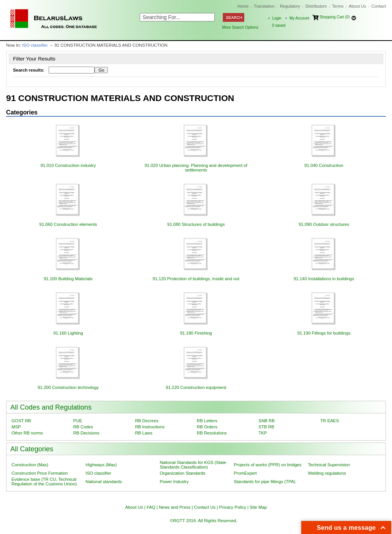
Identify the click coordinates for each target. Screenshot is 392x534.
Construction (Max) (30, 465)
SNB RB (266, 421)
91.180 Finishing (196, 333)
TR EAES (330, 421)
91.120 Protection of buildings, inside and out (196, 279)
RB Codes (83, 427)
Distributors (316, 6)
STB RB (266, 427)
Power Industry (174, 482)
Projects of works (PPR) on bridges (268, 465)
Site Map (258, 507)
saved (279, 25)
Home (243, 6)
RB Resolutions (212, 433)
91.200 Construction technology (68, 387)
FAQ (151, 507)
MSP (16, 427)
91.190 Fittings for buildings (324, 333)
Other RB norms (27, 433)
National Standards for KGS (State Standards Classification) (193, 465)
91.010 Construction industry (68, 165)
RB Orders (207, 427)
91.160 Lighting (68, 333)
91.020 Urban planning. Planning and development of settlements (196, 168)
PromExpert (245, 473)
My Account (299, 18)
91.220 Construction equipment (196, 387)
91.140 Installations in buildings (324, 279)
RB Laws (144, 433)
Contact (379, 6)
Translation (264, 6)
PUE (78, 421)
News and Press (175, 507)
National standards (104, 482)
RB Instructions (150, 427)
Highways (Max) (101, 465)
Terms (338, 6)
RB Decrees (147, 421)
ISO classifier (35, 45)
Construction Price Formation (40, 473)
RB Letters (207, 421)
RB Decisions (86, 433)
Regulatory (290, 6)
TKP (263, 433)
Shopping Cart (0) (334, 17)
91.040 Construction (324, 165)
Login (277, 18)
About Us (357, 6)
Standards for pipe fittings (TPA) (265, 482)
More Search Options (240, 27)
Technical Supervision (329, 465)
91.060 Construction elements (68, 224)
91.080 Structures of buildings (196, 224)
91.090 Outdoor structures (324, 224)
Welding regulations (327, 473)
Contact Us (205, 507)
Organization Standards (182, 473)
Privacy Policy (233, 507)
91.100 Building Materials (68, 279)
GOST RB (21, 421)
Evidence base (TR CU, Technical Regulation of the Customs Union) (44, 482)
